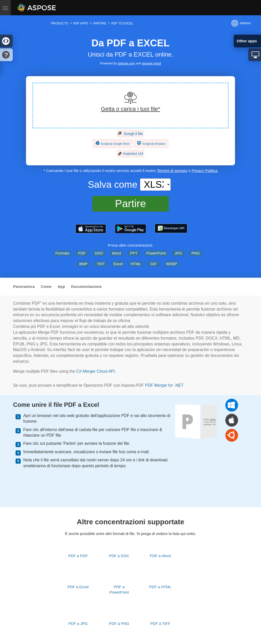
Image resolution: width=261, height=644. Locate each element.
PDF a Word (160, 556)
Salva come (113, 184)
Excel (118, 264)
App (61, 286)
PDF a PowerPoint (119, 589)
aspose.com (126, 63)
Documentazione (86, 286)
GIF (154, 264)
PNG (196, 253)
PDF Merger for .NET (164, 385)
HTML (136, 264)
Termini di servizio (172, 171)
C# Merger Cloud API (95, 371)
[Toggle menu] (5, 8)
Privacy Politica (205, 171)
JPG (178, 253)
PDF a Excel (78, 587)
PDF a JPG (78, 623)
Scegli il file (130, 134)
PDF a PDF (78, 556)
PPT (134, 253)
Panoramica (24, 286)
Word (116, 253)
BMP (83, 264)
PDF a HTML (160, 587)
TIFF (101, 264)
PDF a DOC (119, 556)
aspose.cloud (152, 63)
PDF (82, 253)
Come (46, 286)
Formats (62, 253)
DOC (99, 253)
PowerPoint (156, 253)
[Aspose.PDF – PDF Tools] (91, 229)
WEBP (172, 264)
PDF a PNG (119, 623)
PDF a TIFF (160, 623)
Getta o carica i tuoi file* (130, 109)
